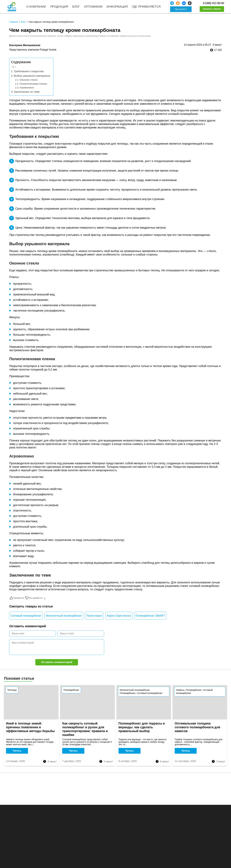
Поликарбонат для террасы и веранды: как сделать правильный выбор (142, 732)
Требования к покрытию (29, 75)
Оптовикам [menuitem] (96, 9)
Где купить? (182, 11)
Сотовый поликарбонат (26, 620)
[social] (173, 5)
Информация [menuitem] (120, 9)
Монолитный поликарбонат (64, 620)
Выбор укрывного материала (32, 80)
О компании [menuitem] (39, 9)
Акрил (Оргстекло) (119, 620)
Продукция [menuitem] (62, 9)
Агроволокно (27, 91)
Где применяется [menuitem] (149, 9)
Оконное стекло (29, 84)
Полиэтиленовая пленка (33, 88)
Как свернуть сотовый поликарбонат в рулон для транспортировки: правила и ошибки (85, 734)
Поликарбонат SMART (150, 620)
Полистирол (94, 620)
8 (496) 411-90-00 (212, 5)
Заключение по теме (27, 96)
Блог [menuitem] (79, 9)
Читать (17, 755)
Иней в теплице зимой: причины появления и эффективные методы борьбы (30, 732)
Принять (210, 862)
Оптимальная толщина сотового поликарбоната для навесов (197, 732)
